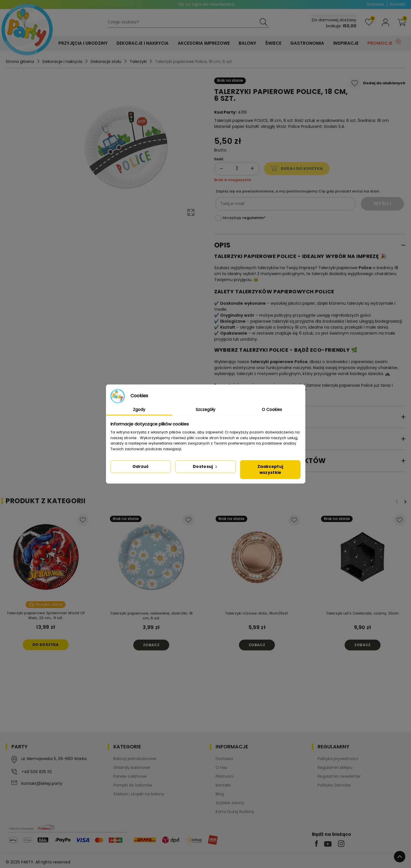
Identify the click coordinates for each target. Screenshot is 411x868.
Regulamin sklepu (335, 767)
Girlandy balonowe (132, 767)
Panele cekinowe (130, 776)
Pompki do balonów (133, 785)
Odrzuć (141, 466)
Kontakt (398, 4)
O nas (221, 767)
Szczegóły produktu (255, 417)
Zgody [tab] (139, 410)
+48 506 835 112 (37, 772)
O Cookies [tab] (272, 410)
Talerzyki (138, 62)
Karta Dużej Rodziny (235, 812)
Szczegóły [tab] (205, 410)
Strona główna (20, 62)
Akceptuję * (244, 218)
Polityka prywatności (338, 759)
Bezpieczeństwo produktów (270, 461)
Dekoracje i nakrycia (62, 62)
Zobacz (151, 645)
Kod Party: (225, 112)
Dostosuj (205, 466)
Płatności (225, 776)
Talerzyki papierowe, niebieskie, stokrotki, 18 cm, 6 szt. (151, 616)
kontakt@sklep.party (42, 783)
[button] (402, 22)
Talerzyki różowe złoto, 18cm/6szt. (257, 613)
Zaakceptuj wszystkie (270, 469)
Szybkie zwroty (230, 803)
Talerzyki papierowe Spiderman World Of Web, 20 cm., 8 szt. (46, 615)
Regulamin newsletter (339, 776)
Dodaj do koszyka (297, 169)
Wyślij (382, 203)
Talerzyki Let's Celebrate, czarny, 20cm (362, 613)
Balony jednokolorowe (135, 759)
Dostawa (375, 4)
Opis (222, 245)
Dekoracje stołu (106, 62)
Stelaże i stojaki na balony (139, 794)
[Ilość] (237, 169)
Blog (220, 794)
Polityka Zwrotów (334, 785)
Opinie (226, 439)
